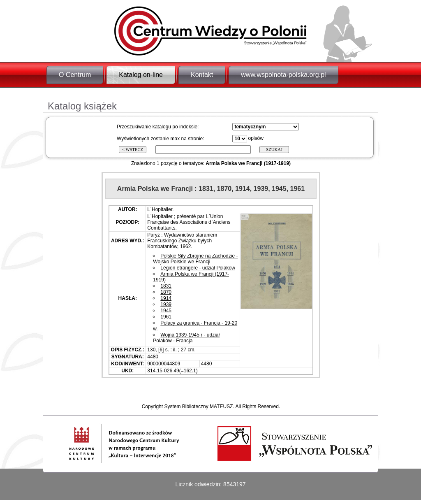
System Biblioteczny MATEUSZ (198, 406)
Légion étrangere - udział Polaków (198, 268)
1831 (166, 286)
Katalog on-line (141, 75)
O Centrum (75, 75)
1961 (166, 317)
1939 (166, 304)
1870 (166, 292)
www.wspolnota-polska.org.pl (283, 75)
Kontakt (202, 75)
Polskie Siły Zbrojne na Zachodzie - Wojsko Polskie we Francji (195, 259)
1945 (166, 311)
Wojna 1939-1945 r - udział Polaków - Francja (186, 338)
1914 (166, 298)
